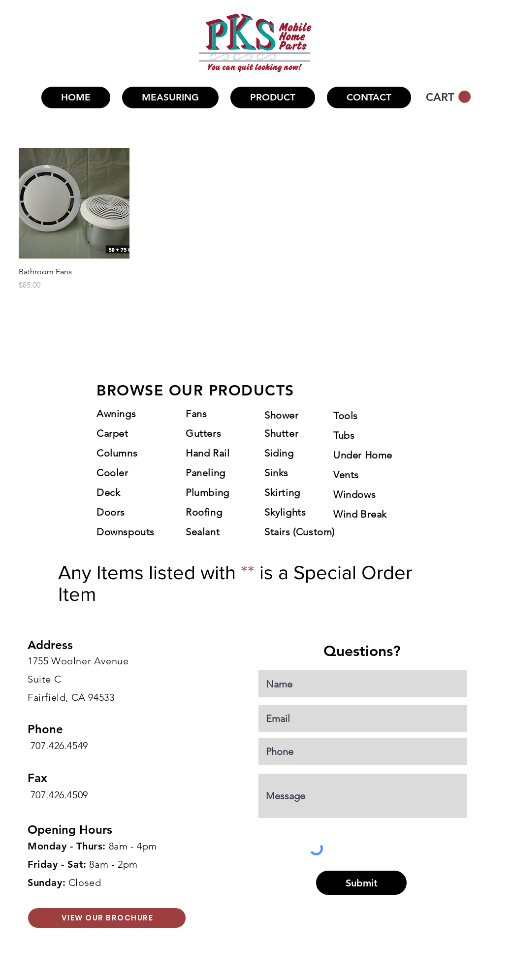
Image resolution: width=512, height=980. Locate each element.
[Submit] (361, 883)
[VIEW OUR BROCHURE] (107, 918)
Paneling (206, 473)
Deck (108, 492)
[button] (273, 98)
